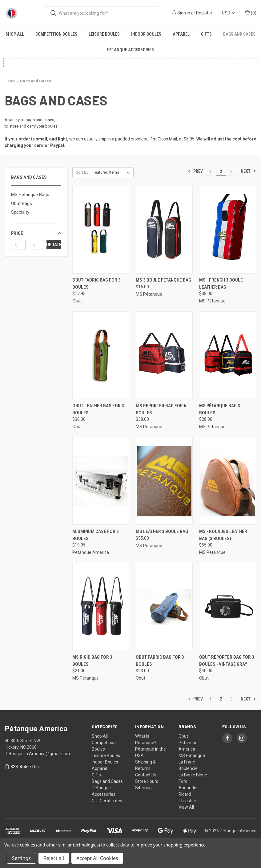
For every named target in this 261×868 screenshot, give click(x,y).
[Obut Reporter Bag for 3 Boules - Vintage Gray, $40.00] (228, 607)
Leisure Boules (104, 34)
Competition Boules (56, 34)
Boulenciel (189, 768)
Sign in (184, 13)
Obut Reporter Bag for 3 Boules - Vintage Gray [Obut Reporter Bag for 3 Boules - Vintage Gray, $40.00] (227, 661)
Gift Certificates (107, 801)
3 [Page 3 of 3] (231, 172)
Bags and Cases (107, 781)
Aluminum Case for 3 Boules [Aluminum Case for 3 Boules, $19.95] (96, 535)
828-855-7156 (25, 767)
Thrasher (187, 801)
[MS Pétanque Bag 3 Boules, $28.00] (228, 355)
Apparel (181, 34)
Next (248, 171)
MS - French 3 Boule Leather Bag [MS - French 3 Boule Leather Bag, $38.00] (221, 284)
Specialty (20, 212)
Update (54, 245)
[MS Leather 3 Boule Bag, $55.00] (164, 481)
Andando (187, 788)
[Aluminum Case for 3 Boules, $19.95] (101, 481)
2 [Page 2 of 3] (221, 172)
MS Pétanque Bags (30, 195)
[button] (36, 233)
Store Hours (147, 781)
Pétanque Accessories (130, 50)
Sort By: (82, 172)
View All (186, 807)
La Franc (187, 762)
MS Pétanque (192, 756)
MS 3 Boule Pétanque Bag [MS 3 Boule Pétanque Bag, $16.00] (163, 280)
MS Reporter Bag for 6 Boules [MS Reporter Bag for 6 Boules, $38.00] (161, 409)
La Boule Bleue (193, 775)
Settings (21, 858)
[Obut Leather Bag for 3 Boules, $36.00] (101, 355)
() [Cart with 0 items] (251, 13)
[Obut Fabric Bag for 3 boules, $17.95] (101, 230)
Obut (183, 736)
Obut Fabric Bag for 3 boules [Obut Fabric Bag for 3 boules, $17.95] (96, 284)
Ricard (185, 794)
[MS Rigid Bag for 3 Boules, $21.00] (101, 607)
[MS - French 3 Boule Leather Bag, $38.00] (228, 230)
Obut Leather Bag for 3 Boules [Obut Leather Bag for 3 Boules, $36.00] (98, 409)
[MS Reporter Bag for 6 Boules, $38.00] (164, 355)
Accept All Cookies (97, 858)
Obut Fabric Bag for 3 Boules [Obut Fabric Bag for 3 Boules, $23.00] (160, 661)
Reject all (54, 858)
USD (228, 13)
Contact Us (146, 775)
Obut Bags (22, 203)
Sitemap (143, 788)
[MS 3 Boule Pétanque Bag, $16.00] (164, 230)
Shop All (15, 34)
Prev (195, 171)
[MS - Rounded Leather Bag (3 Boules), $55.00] (228, 481)
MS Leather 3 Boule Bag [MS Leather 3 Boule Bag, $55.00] (162, 531)
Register (204, 13)
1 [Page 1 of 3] (211, 172)
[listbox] (112, 172)
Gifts (206, 34)
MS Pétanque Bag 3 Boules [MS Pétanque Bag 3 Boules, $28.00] (220, 409)
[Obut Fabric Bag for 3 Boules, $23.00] (164, 607)
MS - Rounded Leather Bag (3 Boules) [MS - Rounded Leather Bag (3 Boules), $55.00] (223, 535)
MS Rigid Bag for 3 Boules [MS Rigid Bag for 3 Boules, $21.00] (92, 661)
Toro (183, 781)
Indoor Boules (146, 34)
